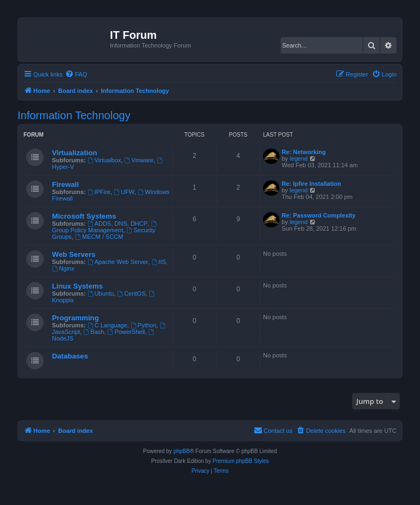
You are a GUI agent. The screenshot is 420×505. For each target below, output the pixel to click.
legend (299, 158)
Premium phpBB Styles (241, 461)
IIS (159, 262)
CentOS (131, 293)
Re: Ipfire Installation (311, 184)
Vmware (139, 160)
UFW (124, 192)
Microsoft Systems (84, 216)
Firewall (65, 184)
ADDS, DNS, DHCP (118, 224)
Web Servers (74, 254)
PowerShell (126, 332)
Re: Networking (304, 152)
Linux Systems (77, 286)
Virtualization (75, 153)
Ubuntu (101, 293)
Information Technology (74, 115)
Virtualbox (104, 160)
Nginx (63, 268)
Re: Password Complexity (319, 215)
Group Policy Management (105, 227)
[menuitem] (76, 74)
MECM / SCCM (99, 237)
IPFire (99, 192)
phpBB (182, 451)
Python (144, 325)
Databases (70, 356)
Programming (75, 318)
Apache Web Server (118, 262)
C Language (107, 325)
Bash (94, 332)
